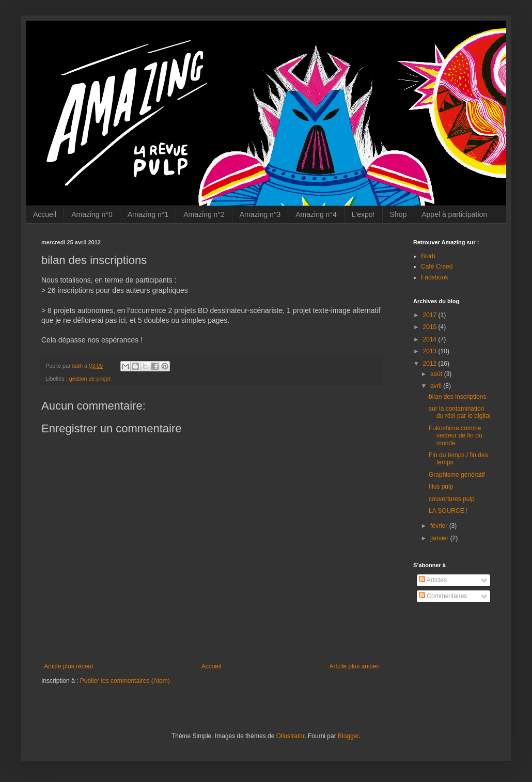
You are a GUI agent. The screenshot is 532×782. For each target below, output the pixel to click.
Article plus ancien (355, 666)
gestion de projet (90, 379)
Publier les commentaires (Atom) (125, 681)
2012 (431, 364)
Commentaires (443, 596)
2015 (431, 327)
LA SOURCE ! (448, 511)
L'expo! (363, 214)
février (440, 526)
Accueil (45, 214)
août (437, 374)
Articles (433, 580)
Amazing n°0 (92, 214)
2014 (431, 339)
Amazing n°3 (260, 214)
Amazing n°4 (316, 214)
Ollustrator (291, 736)
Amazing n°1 (148, 214)
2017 (431, 315)
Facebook (435, 277)
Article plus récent (68, 666)
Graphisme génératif (457, 475)
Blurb (428, 256)
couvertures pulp (452, 499)
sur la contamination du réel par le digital (460, 412)
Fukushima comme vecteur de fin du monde (456, 436)
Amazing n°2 (204, 214)
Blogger (348, 736)
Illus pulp (441, 487)
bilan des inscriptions (457, 397)
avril (437, 386)
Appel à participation (454, 214)
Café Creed (437, 267)
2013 (431, 351)
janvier (440, 538)
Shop (398, 214)
